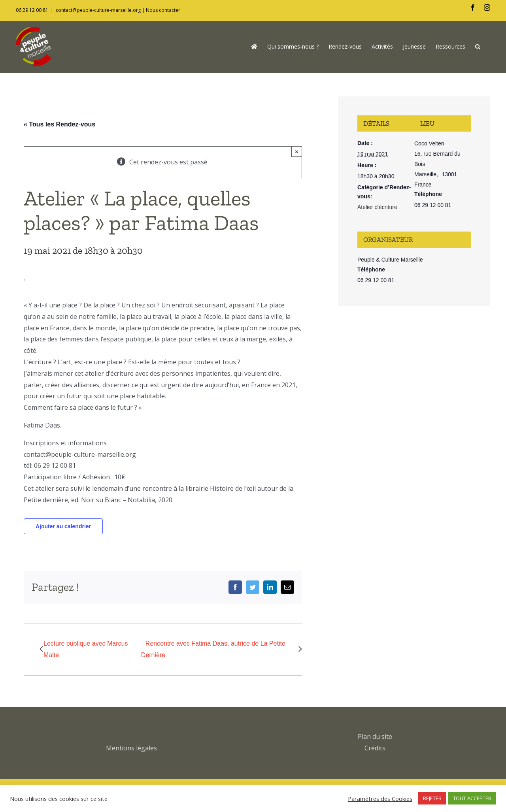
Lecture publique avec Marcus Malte (86, 649)
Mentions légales (131, 748)
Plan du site (375, 737)
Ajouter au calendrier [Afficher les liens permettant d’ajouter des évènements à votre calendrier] (63, 526)
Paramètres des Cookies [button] (380, 799)
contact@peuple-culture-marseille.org (98, 10)
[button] (478, 47)
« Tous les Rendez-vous (59, 124)
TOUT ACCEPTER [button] (472, 798)
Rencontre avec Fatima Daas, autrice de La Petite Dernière (213, 649)
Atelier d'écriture (377, 207)
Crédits (375, 748)
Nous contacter (163, 10)
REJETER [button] (432, 798)
